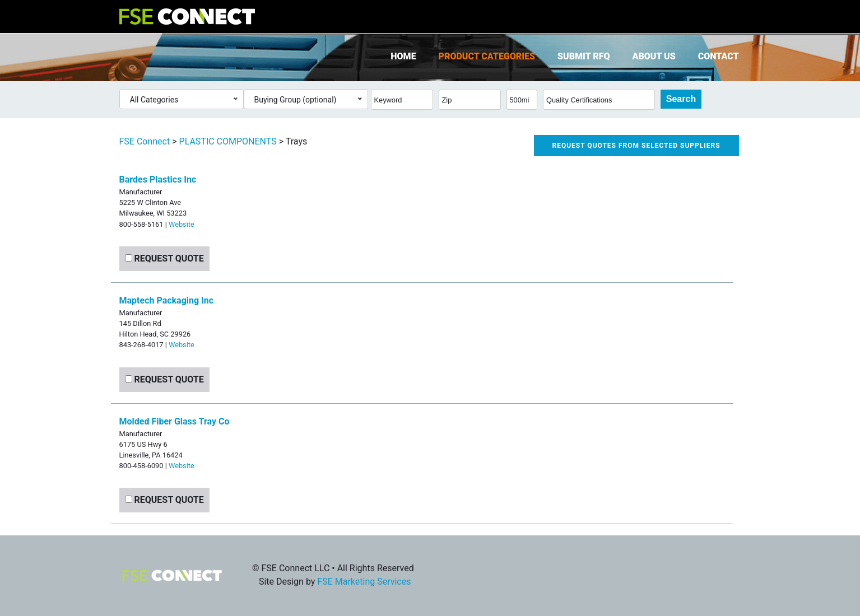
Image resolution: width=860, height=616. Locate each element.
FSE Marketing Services (364, 582)
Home (403, 56)
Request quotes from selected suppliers (636, 146)
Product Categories (487, 56)
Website (182, 224)
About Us (654, 56)
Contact (719, 56)
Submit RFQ (584, 56)
